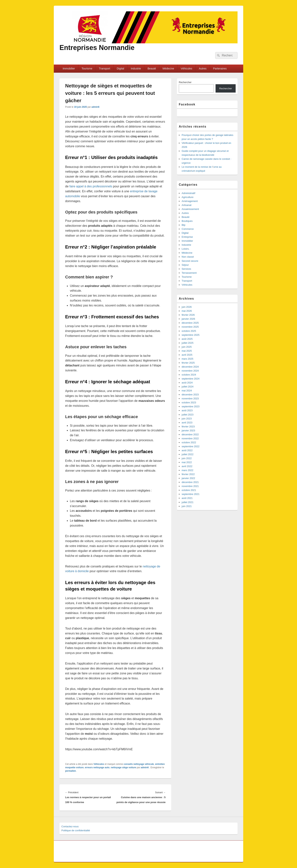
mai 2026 (187, 311)
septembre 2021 (191, 494)
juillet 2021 (188, 502)
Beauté (152, 69)
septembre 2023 (191, 406)
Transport (104, 69)
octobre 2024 (189, 375)
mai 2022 (187, 462)
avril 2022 (187, 466)
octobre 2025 (189, 331)
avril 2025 (187, 355)
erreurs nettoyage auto (97, 767)
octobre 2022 (189, 442)
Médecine (168, 69)
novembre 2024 (190, 371)
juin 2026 (187, 307)
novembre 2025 (190, 327)
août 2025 (187, 339)
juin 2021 (187, 506)
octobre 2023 (189, 402)
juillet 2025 (188, 343)
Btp (184, 225)
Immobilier (69, 69)
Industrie (136, 69)
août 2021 (187, 498)
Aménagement (190, 201)
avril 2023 (187, 423)
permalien (71, 771)
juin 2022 (187, 458)
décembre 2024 (190, 367)
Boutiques (187, 221)
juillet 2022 (188, 454)
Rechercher (185, 82)
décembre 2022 (190, 434)
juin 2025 (187, 347)
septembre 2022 (191, 446)
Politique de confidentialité (76, 830)
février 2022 (188, 474)
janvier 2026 (188, 319)
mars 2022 (187, 470)
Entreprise (187, 237)
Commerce (188, 229)
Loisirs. (186, 249)
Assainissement (190, 209)
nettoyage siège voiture (123, 767)
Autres (203, 69)
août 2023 (187, 410)
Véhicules (186, 69)
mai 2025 (187, 351)
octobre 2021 (189, 490)
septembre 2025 (191, 335)
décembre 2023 (190, 395)
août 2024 (187, 383)
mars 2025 (187, 359)
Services (186, 269)
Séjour (185, 265)
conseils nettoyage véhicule (139, 764)
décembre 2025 (190, 323)
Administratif (188, 193)
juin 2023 (187, 419)
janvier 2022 (188, 478)
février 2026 (188, 315)
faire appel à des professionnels (91, 186)
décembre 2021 (190, 482)
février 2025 (188, 363)
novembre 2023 (190, 399)
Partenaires (220, 69)
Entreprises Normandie (97, 48)
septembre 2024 (191, 379)
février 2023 (188, 427)
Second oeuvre (190, 261)
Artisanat (186, 205)
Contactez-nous (70, 826)
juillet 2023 (188, 415)
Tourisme (87, 69)
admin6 (95, 107)
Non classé (188, 257)
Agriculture (188, 197)
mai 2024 (187, 391)
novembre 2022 (190, 438)
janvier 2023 (188, 430)
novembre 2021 (190, 486)
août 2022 (187, 450)
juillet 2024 (188, 387)
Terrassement (189, 273)
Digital (121, 69)
